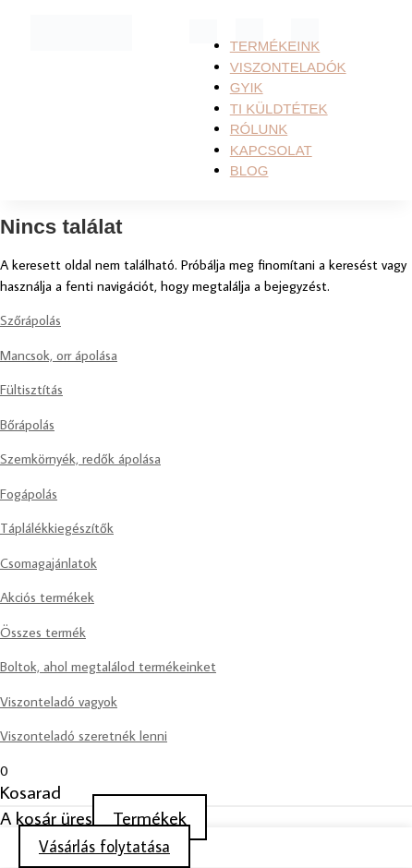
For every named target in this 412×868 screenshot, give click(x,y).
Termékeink (275, 46)
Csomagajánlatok (48, 563)
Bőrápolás (27, 424)
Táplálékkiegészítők (57, 528)
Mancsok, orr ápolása (59, 355)
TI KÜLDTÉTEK (279, 108)
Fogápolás (29, 494)
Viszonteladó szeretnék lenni (84, 735)
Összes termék (43, 632)
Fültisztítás (31, 389)
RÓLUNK (259, 129)
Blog (249, 170)
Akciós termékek (47, 597)
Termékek (150, 817)
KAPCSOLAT (271, 150)
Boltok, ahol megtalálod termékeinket (108, 666)
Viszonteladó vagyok (59, 701)
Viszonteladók (288, 67)
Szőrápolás (30, 320)
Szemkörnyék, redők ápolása (80, 458)
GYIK (247, 87)
